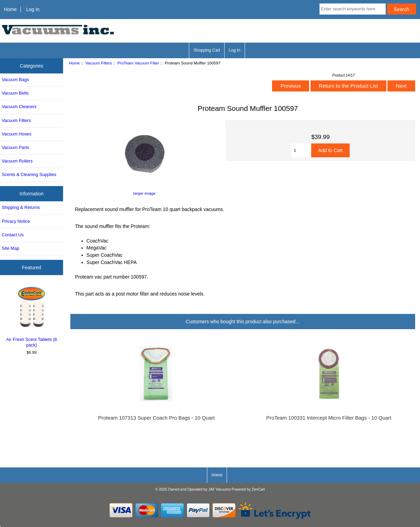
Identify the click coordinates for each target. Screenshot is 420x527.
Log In (33, 9)
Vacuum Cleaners (19, 107)
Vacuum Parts (15, 147)
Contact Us (13, 235)
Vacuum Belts (15, 93)
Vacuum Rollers (17, 161)
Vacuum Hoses (17, 134)
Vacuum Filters (98, 63)
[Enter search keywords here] (353, 9)
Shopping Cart (207, 50)
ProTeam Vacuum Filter (138, 63)
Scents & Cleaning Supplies (29, 174)
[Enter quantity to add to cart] (301, 150)
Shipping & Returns (21, 207)
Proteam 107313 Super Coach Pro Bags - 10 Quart (156, 418)
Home (10, 9)
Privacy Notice (16, 221)
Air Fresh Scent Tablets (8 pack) (32, 316)
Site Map (10, 248)
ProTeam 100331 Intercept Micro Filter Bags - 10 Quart (329, 418)
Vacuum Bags (15, 80)
